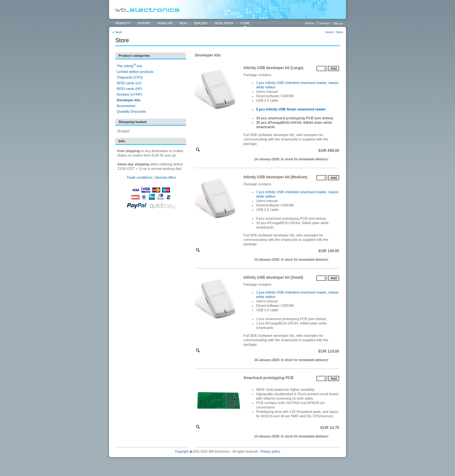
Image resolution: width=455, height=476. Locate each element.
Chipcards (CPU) (130, 77)
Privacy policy (270, 452)
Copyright (182, 452)
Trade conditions (140, 177)
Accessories (126, 106)
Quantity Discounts (131, 111)
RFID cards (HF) (129, 89)
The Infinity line (129, 66)
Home (329, 32)
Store (339, 32)
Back (118, 32)
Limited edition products (135, 72)
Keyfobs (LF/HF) (129, 94)
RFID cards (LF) (129, 83)
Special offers (166, 177)
